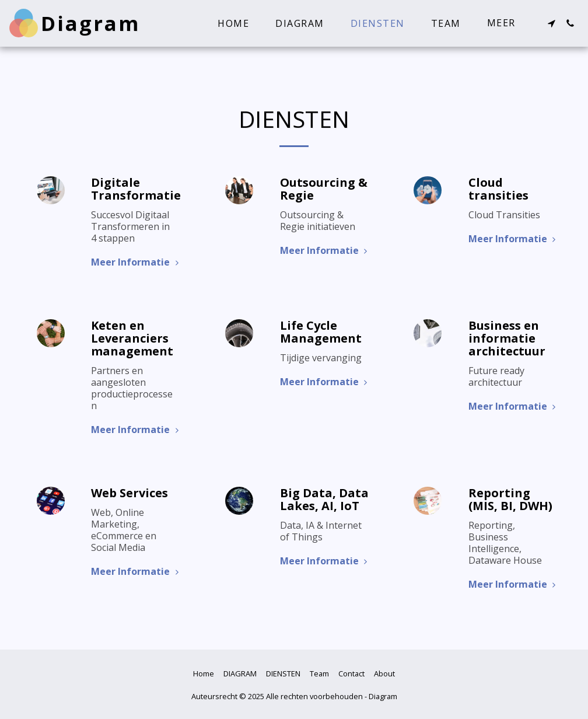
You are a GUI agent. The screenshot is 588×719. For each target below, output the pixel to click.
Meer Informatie (136, 262)
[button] (551, 23)
